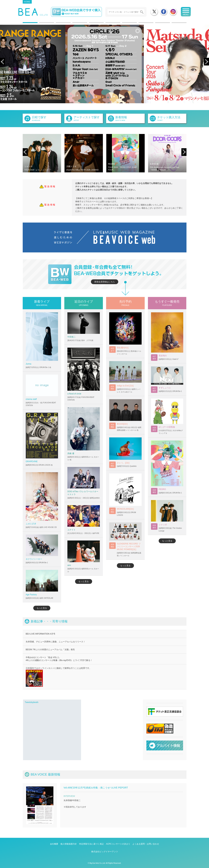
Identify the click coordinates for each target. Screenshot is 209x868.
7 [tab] (124, 24)
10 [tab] (173, 24)
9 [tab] (157, 24)
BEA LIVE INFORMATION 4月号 (41, 634)
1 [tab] (24, 24)
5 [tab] (91, 24)
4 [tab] (74, 24)
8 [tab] (140, 24)
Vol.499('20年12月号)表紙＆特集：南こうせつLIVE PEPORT (96, 788)
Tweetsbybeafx (32, 702)
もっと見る (42, 608)
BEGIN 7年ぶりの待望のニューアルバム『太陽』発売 (50, 650)
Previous (3, 62)
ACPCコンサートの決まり (118, 844)
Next (206, 62)
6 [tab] (107, 24)
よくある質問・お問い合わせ (146, 844)
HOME (27, 2)
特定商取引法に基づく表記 (91, 844)
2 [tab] (41, 24)
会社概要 (54, 844)
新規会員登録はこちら (105, 282)
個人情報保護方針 (69, 844)
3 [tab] (57, 24)
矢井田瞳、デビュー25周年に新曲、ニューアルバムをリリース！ (56, 642)
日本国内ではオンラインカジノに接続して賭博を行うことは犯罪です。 (59, 677)
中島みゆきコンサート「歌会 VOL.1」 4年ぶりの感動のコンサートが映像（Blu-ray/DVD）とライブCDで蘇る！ (59, 659)
